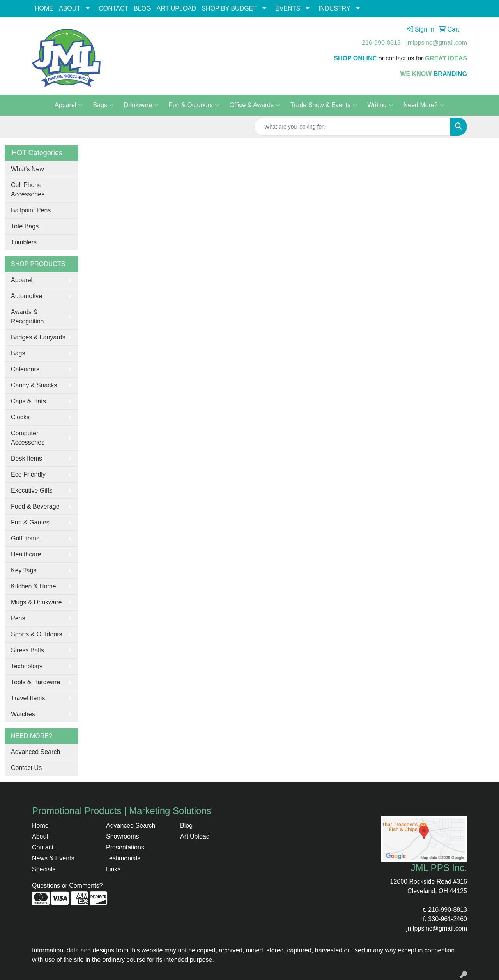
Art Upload (195, 836)
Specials (44, 869)
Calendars (25, 369)
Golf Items (25, 538)
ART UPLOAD (177, 8)
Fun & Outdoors (194, 105)
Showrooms (122, 836)
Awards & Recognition (27, 317)
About (40, 836)
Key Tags (24, 570)
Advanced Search (35, 752)
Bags (103, 105)
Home (40, 825)
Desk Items (27, 458)
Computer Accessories (28, 438)
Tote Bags (25, 226)
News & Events (53, 858)
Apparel (69, 105)
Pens (18, 618)
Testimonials (123, 858)
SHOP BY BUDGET (229, 8)
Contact (43, 847)
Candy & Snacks (34, 385)
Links (113, 869)
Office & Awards (255, 105)
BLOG (142, 8)
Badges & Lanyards (38, 337)
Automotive (27, 296)
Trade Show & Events (324, 105)
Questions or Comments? (67, 886)
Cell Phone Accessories (28, 190)
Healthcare (26, 554)
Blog (186, 825)
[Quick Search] (352, 127)
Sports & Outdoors (37, 634)
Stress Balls (27, 650)
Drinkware (141, 105)
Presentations (125, 847)
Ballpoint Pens (31, 210)
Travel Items (28, 698)
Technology (27, 666)
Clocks (20, 417)
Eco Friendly (28, 474)
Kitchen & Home (34, 586)
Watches (23, 714)
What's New (27, 169)
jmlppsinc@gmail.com (437, 43)
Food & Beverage (35, 506)
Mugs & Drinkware (36, 602)
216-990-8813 (381, 43)
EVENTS (288, 8)
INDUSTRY (334, 8)
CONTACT (113, 8)
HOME (44, 8)
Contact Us (26, 768)
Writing (380, 105)
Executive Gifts (32, 490)
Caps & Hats (28, 401)
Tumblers (24, 242)
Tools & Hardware (35, 682)
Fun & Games (30, 522)
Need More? (424, 105)
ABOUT (70, 8)
